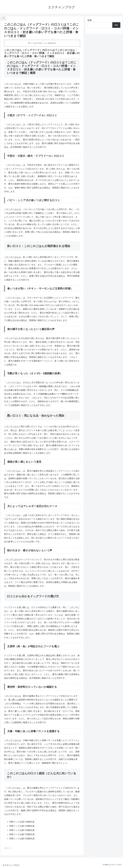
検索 (90, 20)
